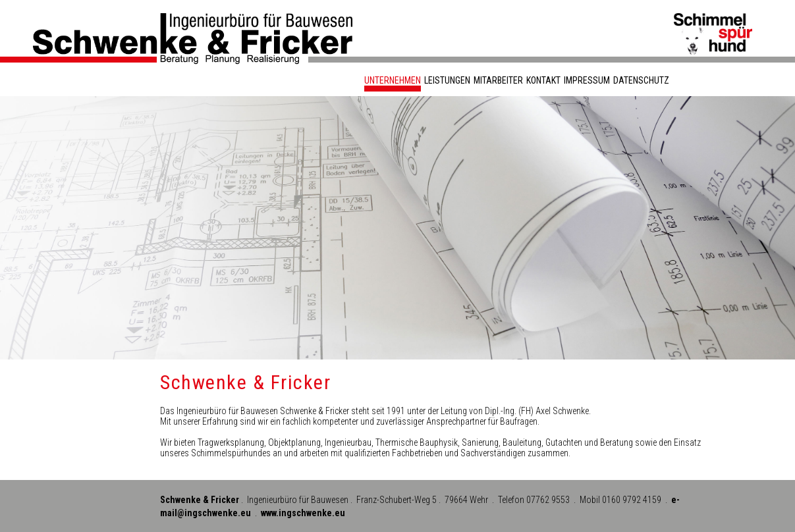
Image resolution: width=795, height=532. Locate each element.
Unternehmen (393, 80)
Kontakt (543, 80)
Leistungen (447, 80)
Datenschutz (641, 80)
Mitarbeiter (498, 80)
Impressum (587, 80)
